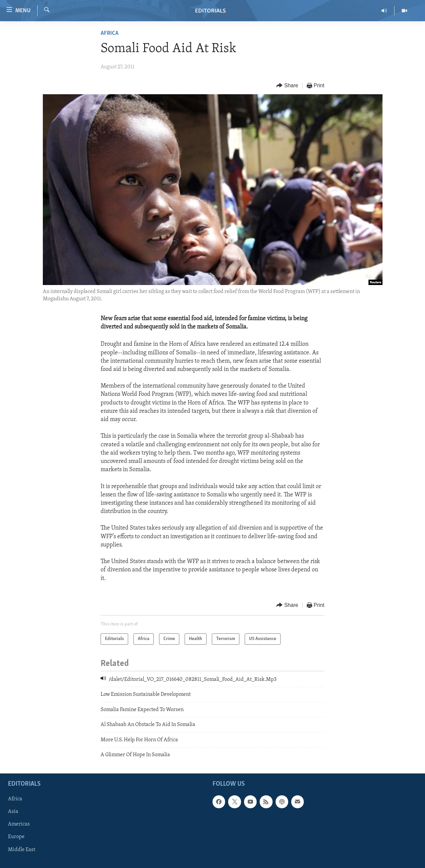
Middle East (22, 850)
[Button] (287, 86)
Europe (16, 837)
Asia (13, 812)
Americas (19, 825)
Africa (110, 33)
